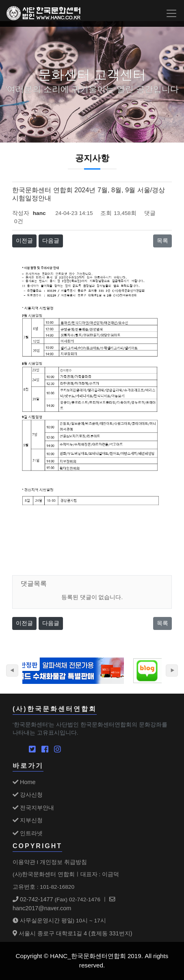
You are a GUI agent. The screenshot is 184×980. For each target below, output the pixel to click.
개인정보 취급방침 (63, 862)
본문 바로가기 (0, 0)
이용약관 (24, 862)
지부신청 (28, 820)
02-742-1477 (33, 899)
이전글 (24, 241)
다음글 (51, 241)
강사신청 (28, 795)
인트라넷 (28, 833)
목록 (162, 241)
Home (24, 782)
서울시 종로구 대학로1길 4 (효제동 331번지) (73, 933)
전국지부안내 (33, 808)
